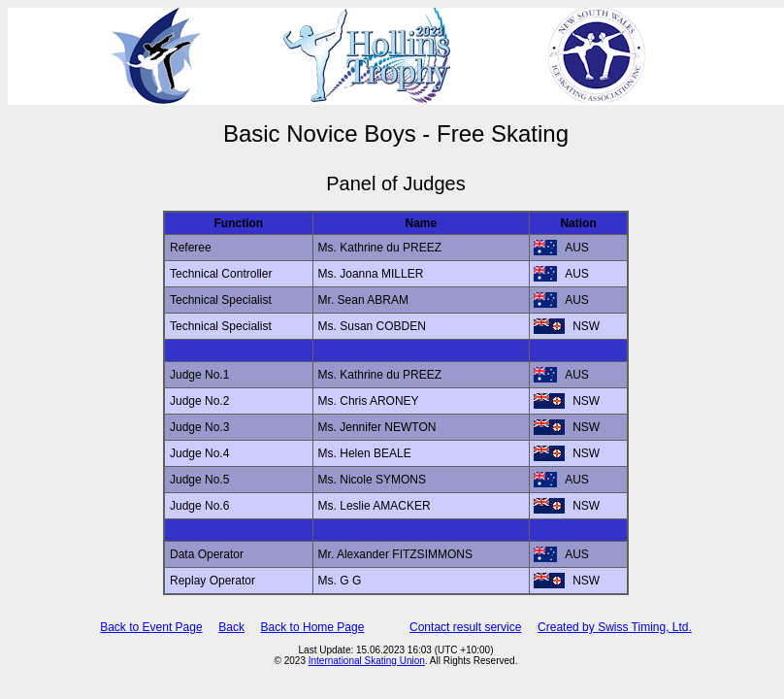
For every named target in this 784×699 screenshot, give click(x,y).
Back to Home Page (313, 627)
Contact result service (465, 627)
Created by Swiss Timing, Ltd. (615, 627)
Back (231, 627)
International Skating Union (367, 661)
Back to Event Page (151, 627)
